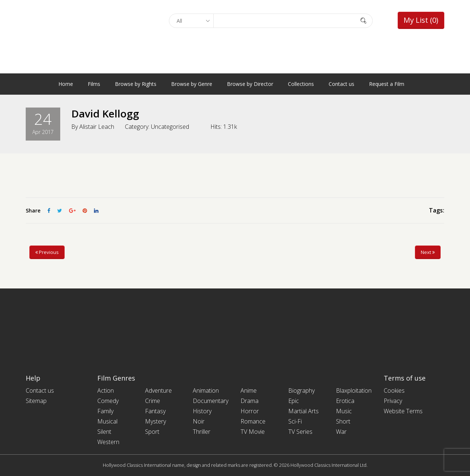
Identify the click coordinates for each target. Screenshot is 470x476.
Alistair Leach (97, 126)
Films (94, 84)
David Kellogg (105, 113)
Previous (47, 252)
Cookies (394, 390)
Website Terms (403, 411)
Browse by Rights (136, 84)
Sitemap (36, 401)
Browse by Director (250, 84)
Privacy (393, 401)
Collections (301, 84)
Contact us (341, 84)
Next (428, 252)
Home (66, 84)
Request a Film (387, 84)
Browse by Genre (192, 84)
